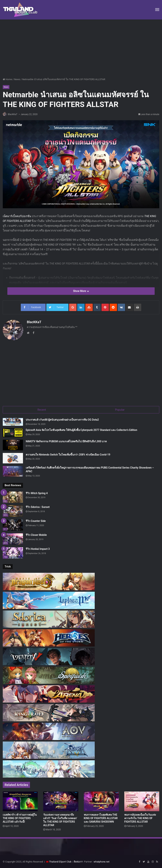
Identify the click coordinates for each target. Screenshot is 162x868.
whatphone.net (102, 861)
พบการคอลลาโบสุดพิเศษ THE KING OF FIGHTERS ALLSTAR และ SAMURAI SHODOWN (101, 818)
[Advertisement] (81, 47)
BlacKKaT (14, 115)
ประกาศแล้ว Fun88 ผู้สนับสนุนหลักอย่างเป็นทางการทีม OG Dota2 (62, 419)
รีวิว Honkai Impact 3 (38, 549)
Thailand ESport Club (60, 861)
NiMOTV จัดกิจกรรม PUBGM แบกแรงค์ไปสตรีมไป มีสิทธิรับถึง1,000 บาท (66, 441)
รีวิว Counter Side (36, 521)
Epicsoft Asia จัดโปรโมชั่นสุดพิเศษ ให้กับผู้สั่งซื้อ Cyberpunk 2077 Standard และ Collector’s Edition (81, 430)
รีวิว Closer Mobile (36, 535)
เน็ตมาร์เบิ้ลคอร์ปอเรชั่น (17, 217)
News (17, 79)
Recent (42, 409)
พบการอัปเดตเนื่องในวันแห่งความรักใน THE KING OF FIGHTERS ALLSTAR (140, 818)
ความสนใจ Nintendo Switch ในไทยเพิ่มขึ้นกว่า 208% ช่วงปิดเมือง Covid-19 (68, 454)
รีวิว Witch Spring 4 (37, 493)
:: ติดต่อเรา (77, 861)
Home (7, 79)
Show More (81, 291)
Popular (120, 409)
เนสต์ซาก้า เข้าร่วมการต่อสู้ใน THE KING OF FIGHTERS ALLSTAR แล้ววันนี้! (20, 818)
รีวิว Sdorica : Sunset (38, 507)
